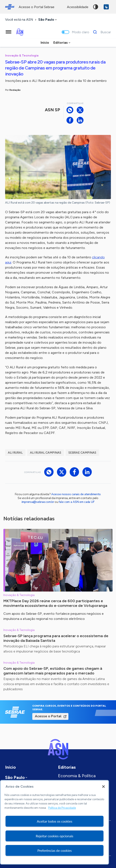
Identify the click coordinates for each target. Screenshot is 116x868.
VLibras (106, 7)
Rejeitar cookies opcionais (54, 836)
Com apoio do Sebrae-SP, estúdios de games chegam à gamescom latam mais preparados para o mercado (53, 671)
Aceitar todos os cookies (54, 821)
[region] (54, 822)
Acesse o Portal (48, 716)
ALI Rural (15, 453)
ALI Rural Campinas (46, 453)
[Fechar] (103, 787)
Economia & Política (77, 776)
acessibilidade (78, 7)
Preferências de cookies (54, 850)
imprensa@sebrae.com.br (38, 502)
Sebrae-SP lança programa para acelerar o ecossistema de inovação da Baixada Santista (56, 638)
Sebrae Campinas (82, 453)
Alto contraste (96, 7)
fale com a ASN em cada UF (76, 502)
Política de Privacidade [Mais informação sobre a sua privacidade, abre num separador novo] (62, 808)
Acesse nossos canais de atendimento (76, 494)
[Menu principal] (8, 32)
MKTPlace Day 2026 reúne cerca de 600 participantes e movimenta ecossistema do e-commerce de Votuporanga (55, 603)
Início (45, 43)
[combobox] (48, 20)
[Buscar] (101, 32)
